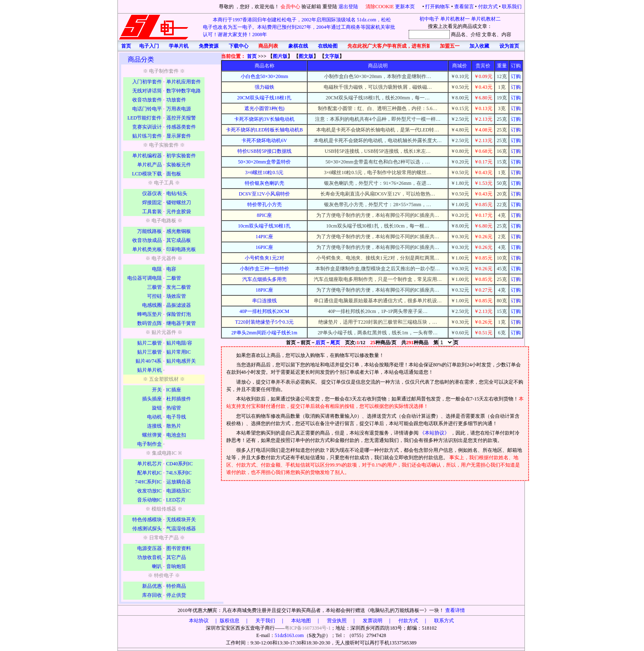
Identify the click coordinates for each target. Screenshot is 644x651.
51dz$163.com (289, 635)
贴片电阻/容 (179, 343)
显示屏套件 (179, 136)
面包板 (174, 174)
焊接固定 (152, 202)
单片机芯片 (149, 464)
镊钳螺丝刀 (179, 202)
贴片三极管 (149, 352)
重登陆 (330, 7)
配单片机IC (149, 473)
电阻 (157, 269)
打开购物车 (437, 7)
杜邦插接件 (179, 399)
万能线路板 (149, 231)
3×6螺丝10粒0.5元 (264, 173)
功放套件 (176, 100)
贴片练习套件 (147, 136)
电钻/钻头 (177, 193)
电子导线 (176, 417)
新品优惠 (152, 586)
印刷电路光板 (181, 249)
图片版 (280, 56)
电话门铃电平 (147, 109)
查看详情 (455, 610)
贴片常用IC (179, 352)
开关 (157, 390)
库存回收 (152, 595)
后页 (320, 343)
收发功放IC (149, 491)
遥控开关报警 (181, 118)
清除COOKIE (380, 7)
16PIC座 (264, 247)
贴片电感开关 (181, 361)
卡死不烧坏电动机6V (264, 140)
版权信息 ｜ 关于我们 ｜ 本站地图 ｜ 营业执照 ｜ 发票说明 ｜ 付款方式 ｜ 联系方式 (337, 621)
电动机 (154, 417)
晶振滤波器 (179, 305)
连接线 (154, 426)
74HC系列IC (148, 482)
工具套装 (152, 212)
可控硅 (154, 296)
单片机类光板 (147, 249)
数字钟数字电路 (184, 91)
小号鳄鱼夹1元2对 (264, 258)
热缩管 (174, 408)
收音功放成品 (147, 240)
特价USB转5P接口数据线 (264, 151)
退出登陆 (349, 7)
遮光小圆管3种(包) (264, 108)
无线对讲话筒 (147, 91)
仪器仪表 (152, 193)
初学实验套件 (181, 156)
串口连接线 (264, 301)
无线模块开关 (181, 520)
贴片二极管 (149, 343)
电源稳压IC (179, 491)
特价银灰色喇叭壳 (264, 183)
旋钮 (157, 408)
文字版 (332, 56)
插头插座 (152, 399)
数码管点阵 (149, 323)
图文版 (306, 56)
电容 (171, 269)
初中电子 (429, 19)
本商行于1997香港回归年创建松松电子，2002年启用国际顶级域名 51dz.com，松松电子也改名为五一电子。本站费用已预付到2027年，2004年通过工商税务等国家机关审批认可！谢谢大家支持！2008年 (299, 27)
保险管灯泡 (179, 314)
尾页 (335, 343)
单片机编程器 (147, 156)
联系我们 (512, 7)
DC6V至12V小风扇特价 (264, 194)
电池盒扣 (176, 435)
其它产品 (176, 557)
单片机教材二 (486, 19)
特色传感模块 (147, 520)
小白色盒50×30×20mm (264, 76)
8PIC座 (264, 215)
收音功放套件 (147, 100)
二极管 (174, 278)
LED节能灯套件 (144, 118)
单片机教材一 (455, 19)
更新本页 (406, 7)
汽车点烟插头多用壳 (264, 279)
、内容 (504, 35)
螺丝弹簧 (152, 435)
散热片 (174, 426)
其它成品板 (179, 240)
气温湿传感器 (181, 529)
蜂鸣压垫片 (149, 314)
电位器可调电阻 (145, 278)
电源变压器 (149, 548)
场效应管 (176, 296)
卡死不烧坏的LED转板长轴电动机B (264, 130)
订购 (516, 76)
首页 (252, 56)
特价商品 (176, 586)
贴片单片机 (149, 370)
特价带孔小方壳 (264, 205)
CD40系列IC (180, 464)
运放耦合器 (179, 482)
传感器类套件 (181, 127)
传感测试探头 (147, 529)
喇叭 (157, 566)
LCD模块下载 (147, 174)
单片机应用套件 (184, 82)
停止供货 (176, 595)
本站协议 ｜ (204, 621)
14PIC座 (264, 237)
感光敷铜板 (179, 231)
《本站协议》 (435, 433)
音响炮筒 (176, 566)
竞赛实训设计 (147, 127)
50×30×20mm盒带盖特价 (264, 162)
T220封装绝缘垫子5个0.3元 (264, 322)
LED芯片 (176, 500)
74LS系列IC (179, 473)
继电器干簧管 (181, 323)
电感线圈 (152, 305)
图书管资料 (179, 548)
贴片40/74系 (148, 361)
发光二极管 (179, 287)
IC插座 (174, 390)
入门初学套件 (147, 82)
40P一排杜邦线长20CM (264, 311)
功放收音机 (149, 557)
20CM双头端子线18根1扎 (264, 98)
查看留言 (464, 7)
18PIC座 (264, 290)
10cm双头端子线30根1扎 (264, 226)
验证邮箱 (311, 7)
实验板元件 (179, 165)
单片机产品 (149, 165)
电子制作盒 (149, 444)
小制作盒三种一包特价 (264, 269)
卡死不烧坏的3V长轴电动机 (264, 119)
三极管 (154, 287)
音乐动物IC (149, 500)
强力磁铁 (264, 87)
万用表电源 (179, 109)
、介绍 (473, 35)
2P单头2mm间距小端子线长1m (264, 333)
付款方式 (488, 7)
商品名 (458, 35)
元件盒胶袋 (179, 212)
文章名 (489, 35)
